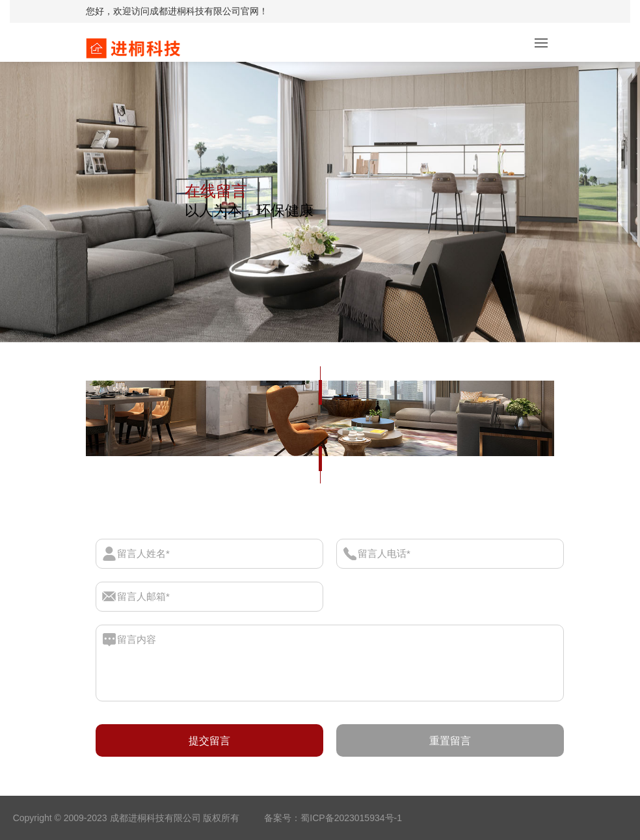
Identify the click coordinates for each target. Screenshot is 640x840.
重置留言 (450, 741)
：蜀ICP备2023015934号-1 (347, 818)
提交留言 (209, 741)
